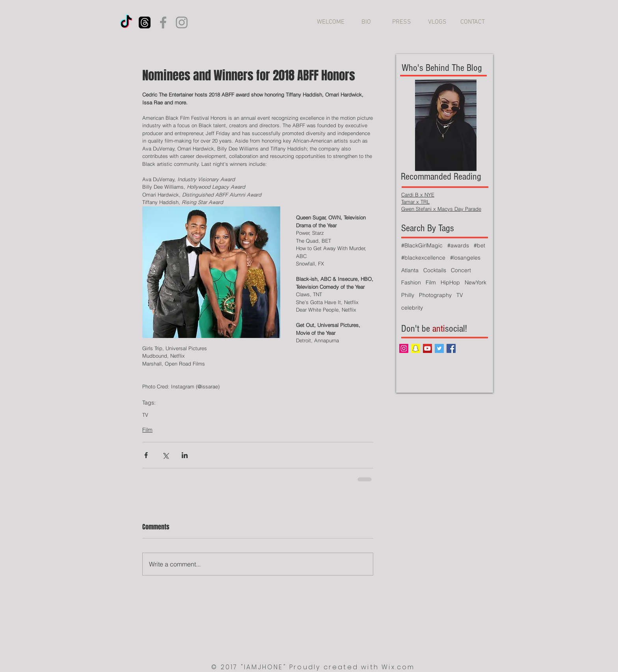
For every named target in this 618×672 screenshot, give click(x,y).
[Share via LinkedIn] (185, 455)
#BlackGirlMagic (422, 245)
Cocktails (435, 270)
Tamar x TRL (415, 202)
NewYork (476, 282)
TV (145, 415)
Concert (461, 270)
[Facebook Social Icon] (451, 348)
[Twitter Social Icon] (439, 348)
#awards (458, 245)
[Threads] (145, 22)
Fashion (411, 282)
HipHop (450, 282)
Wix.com (398, 667)
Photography (435, 295)
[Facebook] (163, 22)
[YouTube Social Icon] (427, 348)
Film (147, 430)
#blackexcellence (423, 258)
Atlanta (410, 270)
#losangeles (465, 258)
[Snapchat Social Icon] (416, 348)
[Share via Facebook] (146, 455)
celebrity (412, 308)
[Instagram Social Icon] (404, 348)
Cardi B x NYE (418, 195)
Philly (408, 295)
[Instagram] (182, 22)
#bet (479, 245)
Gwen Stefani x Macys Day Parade (441, 209)
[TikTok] (126, 22)
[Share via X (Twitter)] (165, 455)
